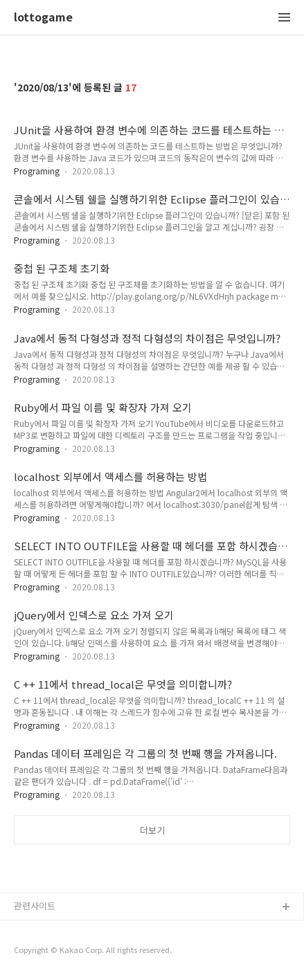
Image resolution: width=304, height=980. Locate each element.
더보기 (152, 830)
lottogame (43, 18)
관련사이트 (35, 906)
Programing (37, 171)
